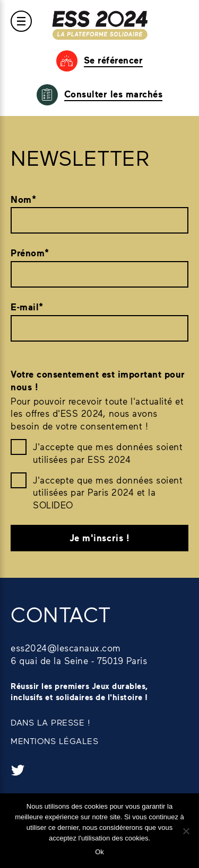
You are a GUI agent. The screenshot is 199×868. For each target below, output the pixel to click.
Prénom (30, 253)
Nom (23, 200)
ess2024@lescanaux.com (66, 648)
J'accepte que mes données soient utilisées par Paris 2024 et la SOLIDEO (108, 493)
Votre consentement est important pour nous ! (98, 381)
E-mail (27, 307)
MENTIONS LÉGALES (54, 741)
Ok (99, 852)
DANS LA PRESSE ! (50, 722)
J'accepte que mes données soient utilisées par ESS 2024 (108, 453)
